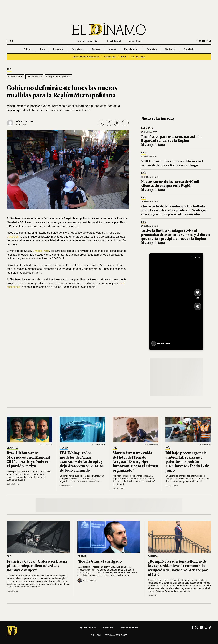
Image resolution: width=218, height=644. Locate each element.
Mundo (112, 49)
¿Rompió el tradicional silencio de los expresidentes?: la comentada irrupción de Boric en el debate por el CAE (178, 568)
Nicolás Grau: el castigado (100, 561)
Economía (58, 49)
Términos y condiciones (116, 635)
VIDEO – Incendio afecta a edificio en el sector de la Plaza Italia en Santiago (172, 163)
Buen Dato (189, 49)
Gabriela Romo (13, 484)
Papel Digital (114, 41)
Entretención (131, 49)
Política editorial (129, 628)
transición (13, 237)
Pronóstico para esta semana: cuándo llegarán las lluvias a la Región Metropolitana (171, 140)
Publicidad (96, 635)
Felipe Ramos (12, 591)
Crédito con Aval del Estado (86, 57)
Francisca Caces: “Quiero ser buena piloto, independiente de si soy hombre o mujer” (37, 565)
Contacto (108, 628)
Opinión (96, 49)
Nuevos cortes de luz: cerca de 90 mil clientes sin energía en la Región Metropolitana (170, 185)
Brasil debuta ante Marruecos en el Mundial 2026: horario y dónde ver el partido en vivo (28, 459)
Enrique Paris (41, 251)
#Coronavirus (15, 77)
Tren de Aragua (138, 57)
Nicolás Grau (110, 57)
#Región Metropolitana (58, 77)
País (42, 49)
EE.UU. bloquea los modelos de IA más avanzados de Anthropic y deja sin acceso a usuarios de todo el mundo (82, 461)
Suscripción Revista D (88, 41)
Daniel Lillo (152, 595)
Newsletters (135, 41)
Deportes (152, 49)
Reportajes (78, 49)
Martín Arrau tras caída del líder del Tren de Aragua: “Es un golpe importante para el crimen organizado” (135, 461)
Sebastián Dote (25, 121)
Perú (123, 57)
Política (28, 49)
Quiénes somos (88, 628)
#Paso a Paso (34, 77)
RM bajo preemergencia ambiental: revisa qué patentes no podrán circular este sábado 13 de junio (187, 461)
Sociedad (170, 49)
